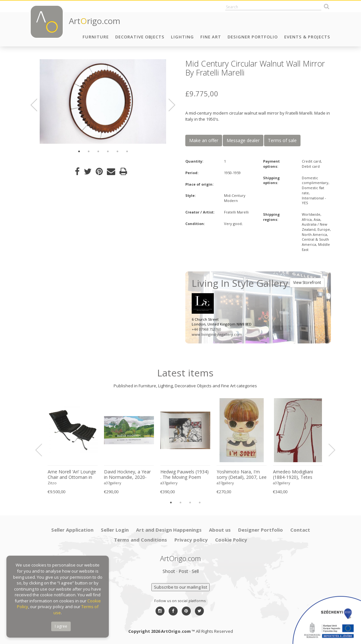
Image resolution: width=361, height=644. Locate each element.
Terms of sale (282, 140)
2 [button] (89, 151)
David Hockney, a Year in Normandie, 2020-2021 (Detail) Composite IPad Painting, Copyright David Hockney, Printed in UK (128, 475)
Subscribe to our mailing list (180, 587)
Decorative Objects (140, 37)
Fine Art (211, 37)
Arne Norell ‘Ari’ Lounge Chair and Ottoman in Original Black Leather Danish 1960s (72, 475)
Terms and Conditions (140, 540)
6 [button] (127, 151)
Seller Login (115, 530)
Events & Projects (307, 37)
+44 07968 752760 (206, 329)
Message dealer (243, 140)
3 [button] (98, 151)
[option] (103, 101)
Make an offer (204, 140)
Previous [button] (38, 105)
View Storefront (307, 282)
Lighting (182, 37)
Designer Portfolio (253, 37)
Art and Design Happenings (169, 530)
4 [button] (108, 151)
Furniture (96, 37)
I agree (61, 626)
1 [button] (79, 151)
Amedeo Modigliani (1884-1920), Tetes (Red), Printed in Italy (294, 475)
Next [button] (168, 105)
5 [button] (117, 151)
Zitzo (52, 483)
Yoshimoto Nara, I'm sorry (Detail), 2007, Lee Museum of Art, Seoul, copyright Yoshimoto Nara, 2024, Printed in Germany (242, 475)
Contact (300, 530)
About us (220, 530)
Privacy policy (191, 540)
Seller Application (72, 530)
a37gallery (113, 483)
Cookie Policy (231, 540)
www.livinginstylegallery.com (217, 334)
